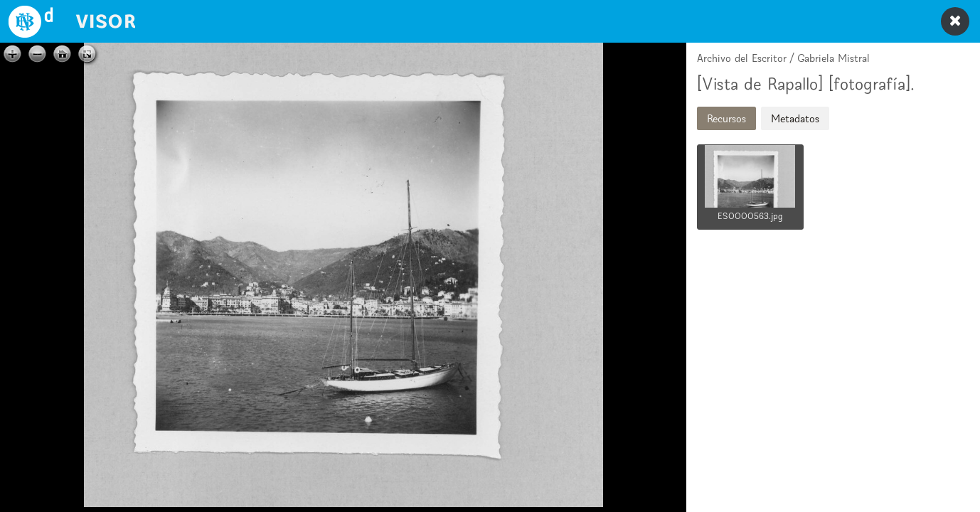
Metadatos (795, 118)
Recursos (726, 118)
